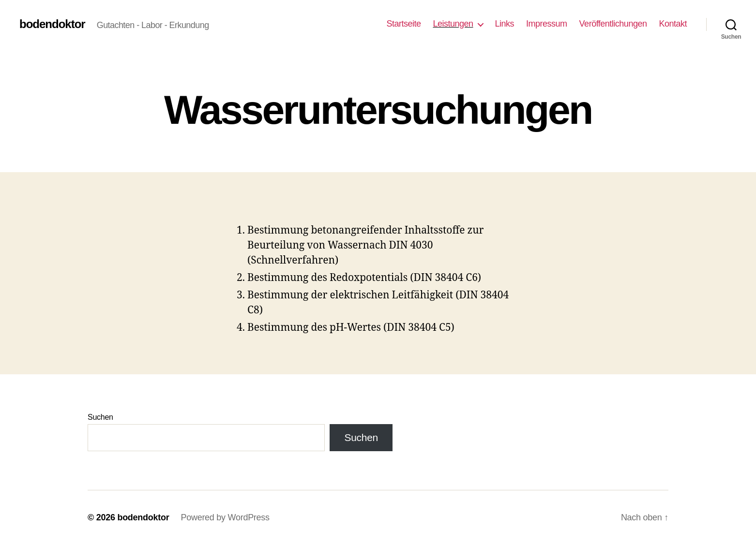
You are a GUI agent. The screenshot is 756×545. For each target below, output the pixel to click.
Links (505, 24)
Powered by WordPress (225, 517)
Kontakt (673, 24)
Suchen (100, 417)
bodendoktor (52, 24)
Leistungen (453, 24)
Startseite (403, 24)
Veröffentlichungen (613, 24)
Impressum (547, 24)
